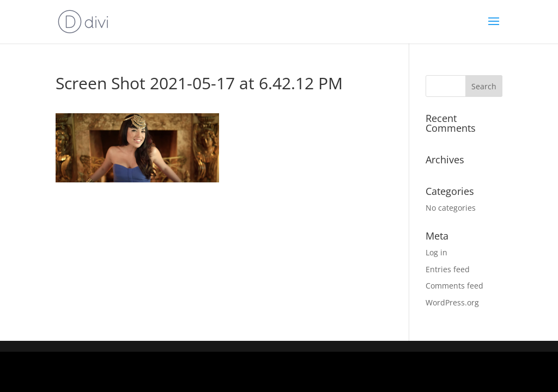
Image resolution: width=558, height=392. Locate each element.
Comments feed (454, 286)
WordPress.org (452, 302)
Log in (436, 252)
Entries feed (448, 269)
